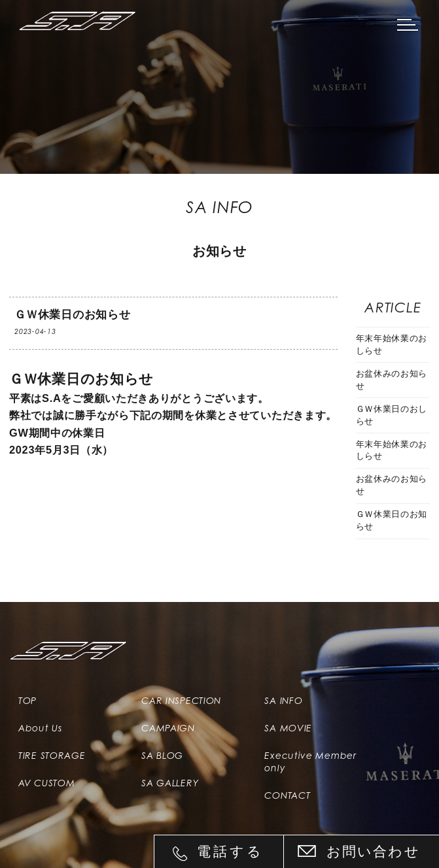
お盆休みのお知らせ (392, 380)
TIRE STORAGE (52, 756)
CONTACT (287, 795)
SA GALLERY (170, 783)
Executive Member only (310, 761)
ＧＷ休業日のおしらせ (392, 415)
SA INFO (283, 701)
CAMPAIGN (168, 728)
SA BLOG (162, 756)
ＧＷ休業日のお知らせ (392, 521)
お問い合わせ (373, 851)
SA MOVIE (288, 728)
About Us (40, 728)
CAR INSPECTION (181, 701)
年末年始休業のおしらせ (392, 345)
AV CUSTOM (46, 783)
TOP (27, 701)
